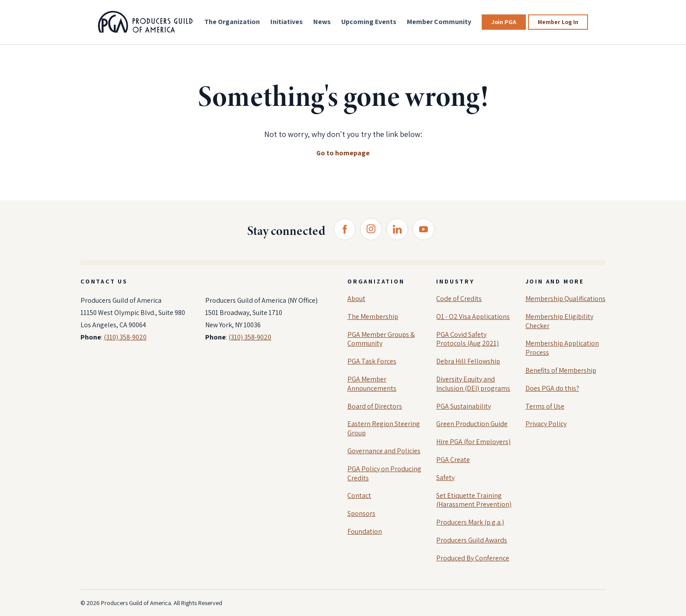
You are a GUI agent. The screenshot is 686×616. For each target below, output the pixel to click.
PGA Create (453, 460)
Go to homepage (343, 153)
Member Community (439, 22)
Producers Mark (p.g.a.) (470, 522)
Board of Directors (375, 406)
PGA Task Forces (372, 361)
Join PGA (504, 22)
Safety (445, 478)
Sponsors (361, 513)
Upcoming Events (369, 22)
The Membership (373, 317)
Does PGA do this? (552, 388)
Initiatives (287, 22)
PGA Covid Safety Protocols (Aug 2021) (467, 339)
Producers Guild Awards (472, 540)
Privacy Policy (546, 424)
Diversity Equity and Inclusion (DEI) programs (473, 384)
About (356, 299)
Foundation (365, 531)
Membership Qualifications (565, 299)
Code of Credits (459, 299)
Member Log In (558, 22)
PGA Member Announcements (372, 384)
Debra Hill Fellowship (468, 361)
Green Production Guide (472, 424)
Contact (359, 495)
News (322, 22)
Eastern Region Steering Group (384, 428)
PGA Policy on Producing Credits (384, 473)
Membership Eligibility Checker (559, 321)
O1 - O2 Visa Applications (473, 317)
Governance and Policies (384, 451)
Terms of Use (545, 406)
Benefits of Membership (561, 370)
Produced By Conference (473, 558)
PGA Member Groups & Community (381, 339)
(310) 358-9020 (125, 337)
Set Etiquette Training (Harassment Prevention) (474, 500)
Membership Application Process (562, 348)
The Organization (232, 22)
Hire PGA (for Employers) (473, 442)
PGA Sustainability (464, 406)
